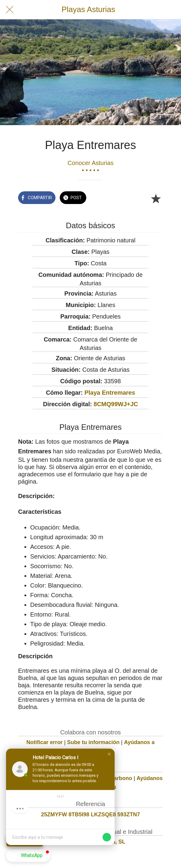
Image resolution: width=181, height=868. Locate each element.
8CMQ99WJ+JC (116, 404)
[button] (109, 754)
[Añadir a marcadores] (156, 198)
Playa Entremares (110, 393)
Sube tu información (93, 742)
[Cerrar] (10, 10)
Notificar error (45, 742)
